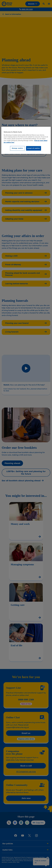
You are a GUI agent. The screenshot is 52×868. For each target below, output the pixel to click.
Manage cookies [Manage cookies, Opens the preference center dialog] (17, 148)
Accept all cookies (34, 148)
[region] (26, 140)
